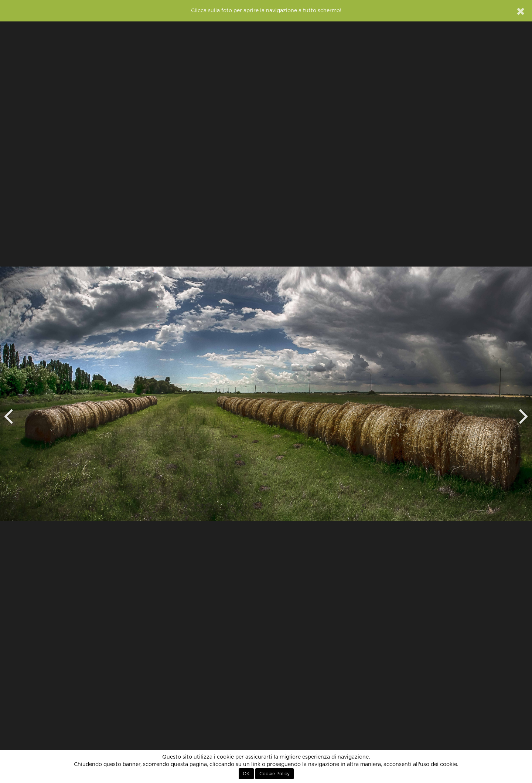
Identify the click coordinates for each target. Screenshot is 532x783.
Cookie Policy (274, 774)
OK (246, 774)
